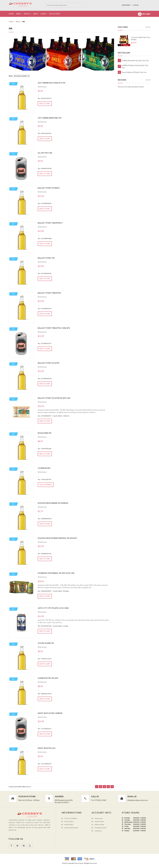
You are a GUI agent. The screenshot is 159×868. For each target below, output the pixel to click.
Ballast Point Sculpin (48, 363)
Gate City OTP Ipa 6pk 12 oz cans (53, 608)
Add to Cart (45, 104)
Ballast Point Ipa (46, 258)
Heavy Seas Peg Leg (47, 748)
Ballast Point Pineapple (49, 293)
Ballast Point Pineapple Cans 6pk (54, 328)
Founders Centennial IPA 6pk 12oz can (56, 573)
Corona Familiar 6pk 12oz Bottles (141, 38)
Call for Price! (46, 485)
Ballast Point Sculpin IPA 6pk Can (54, 398)
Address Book (98, 825)
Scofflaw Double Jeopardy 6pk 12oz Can (135, 66)
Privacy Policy (68, 821)
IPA (24, 22)
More (43, 14)
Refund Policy (68, 825)
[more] (148, 27)
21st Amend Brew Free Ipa (50, 118)
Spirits (27, 14)
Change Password (99, 828)
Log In (136, 5)
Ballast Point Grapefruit (50, 223)
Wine (18, 14)
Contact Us (97, 831)
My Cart (144, 14)
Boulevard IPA (45, 433)
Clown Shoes (44, 468)
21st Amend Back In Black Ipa (52, 83)
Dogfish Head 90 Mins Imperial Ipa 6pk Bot (58, 538)
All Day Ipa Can (45, 153)
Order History (98, 821)
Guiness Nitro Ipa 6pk (48, 678)
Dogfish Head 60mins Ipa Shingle (53, 503)
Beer (35, 14)
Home (11, 14)
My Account (55, 14)
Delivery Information (70, 828)
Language (127, 5)
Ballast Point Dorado (49, 188)
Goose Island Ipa (46, 643)
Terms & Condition (69, 818)
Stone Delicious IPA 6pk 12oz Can (134, 72)
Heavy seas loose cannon (50, 713)
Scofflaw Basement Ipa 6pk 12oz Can (135, 60)
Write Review (42, 87)
